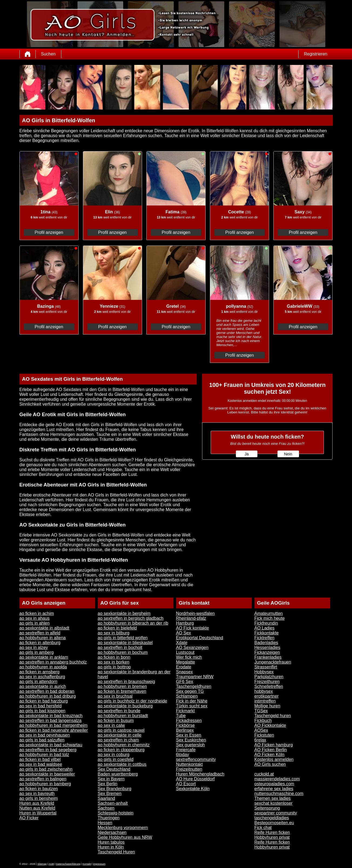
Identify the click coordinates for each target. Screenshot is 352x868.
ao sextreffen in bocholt (120, 647)
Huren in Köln (111, 847)
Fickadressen (189, 720)
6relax (260, 740)
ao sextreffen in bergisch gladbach (131, 618)
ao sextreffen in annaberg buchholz (53, 662)
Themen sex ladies (273, 798)
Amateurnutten (269, 613)
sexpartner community (276, 813)
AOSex (261, 730)
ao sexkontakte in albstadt (44, 628)
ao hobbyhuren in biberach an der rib (133, 623)
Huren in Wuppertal (38, 813)
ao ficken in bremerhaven (122, 691)
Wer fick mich (189, 657)
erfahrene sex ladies (274, 789)
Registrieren (316, 54)
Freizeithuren (267, 682)
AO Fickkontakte (270, 725)
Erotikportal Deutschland (200, 638)
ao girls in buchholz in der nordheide (133, 701)
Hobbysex (264, 672)
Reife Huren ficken (272, 832)
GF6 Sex (185, 682)
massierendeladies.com (277, 779)
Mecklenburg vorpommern (123, 828)
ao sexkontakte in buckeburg (125, 706)
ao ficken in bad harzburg (44, 701)
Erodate (184, 667)
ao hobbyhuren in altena (43, 638)
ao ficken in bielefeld (117, 628)
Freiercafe (186, 750)
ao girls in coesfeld (116, 759)
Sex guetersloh (191, 745)
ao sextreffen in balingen (43, 779)
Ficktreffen (264, 638)
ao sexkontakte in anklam (44, 657)
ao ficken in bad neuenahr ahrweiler (54, 730)
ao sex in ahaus (35, 618)
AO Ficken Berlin (271, 750)
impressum (99, 864)
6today (183, 755)
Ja (247, 454)
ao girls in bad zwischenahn (46, 769)
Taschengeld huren (273, 716)
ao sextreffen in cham (118, 740)
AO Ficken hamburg (274, 745)
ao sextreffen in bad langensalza (51, 720)
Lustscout (185, 652)
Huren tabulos (111, 842)
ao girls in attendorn (38, 682)
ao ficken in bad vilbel (40, 759)
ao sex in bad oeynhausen (45, 735)
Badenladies (266, 643)
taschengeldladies (272, 818)
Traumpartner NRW (195, 677)
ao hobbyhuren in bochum (123, 652)
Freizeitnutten (189, 769)
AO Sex (184, 633)
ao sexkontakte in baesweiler (47, 774)
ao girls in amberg (37, 652)
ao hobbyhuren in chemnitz (124, 745)
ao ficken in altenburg (40, 643)
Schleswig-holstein (116, 813)
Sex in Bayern (111, 779)
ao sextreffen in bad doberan (47, 691)
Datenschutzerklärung (68, 864)
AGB (51, 864)
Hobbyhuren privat (272, 837)
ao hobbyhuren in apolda (43, 667)
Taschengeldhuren (194, 686)
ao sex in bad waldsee (41, 764)
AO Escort (186, 784)
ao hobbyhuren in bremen (122, 686)
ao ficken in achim (37, 613)
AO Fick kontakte (193, 628)
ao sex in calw (111, 725)
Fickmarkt (185, 711)
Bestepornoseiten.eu (274, 823)
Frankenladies (268, 657)
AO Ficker (29, 818)
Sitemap (42, 864)
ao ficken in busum (116, 720)
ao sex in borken (114, 662)
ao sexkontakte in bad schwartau (51, 745)
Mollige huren (267, 706)
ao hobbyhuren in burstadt (123, 716)
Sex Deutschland (114, 769)
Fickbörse (185, 725)
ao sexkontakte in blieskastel (125, 643)
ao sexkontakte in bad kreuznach (51, 716)
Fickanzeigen (267, 652)
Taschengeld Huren (116, 852)
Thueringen (109, 818)
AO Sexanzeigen (192, 647)
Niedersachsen (112, 832)
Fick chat (263, 828)
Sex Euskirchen (191, 740)
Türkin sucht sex (192, 706)
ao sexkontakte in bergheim (124, 613)
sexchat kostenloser (274, 803)
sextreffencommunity (196, 759)
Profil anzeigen (49, 232)
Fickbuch (263, 720)
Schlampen (187, 696)
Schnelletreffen (269, 686)
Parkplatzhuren (269, 677)
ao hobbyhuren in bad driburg (48, 696)
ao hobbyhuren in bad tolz (44, 755)
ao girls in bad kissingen (43, 711)
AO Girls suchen (270, 764)
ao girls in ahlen (35, 623)
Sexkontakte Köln (193, 789)
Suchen (48, 54)
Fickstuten (264, 735)
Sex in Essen (189, 735)
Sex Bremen (110, 794)
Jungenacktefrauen (273, 662)
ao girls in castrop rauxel (121, 730)
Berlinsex (185, 730)
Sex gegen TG (190, 691)
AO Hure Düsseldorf (195, 779)
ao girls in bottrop (114, 667)
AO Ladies (265, 628)
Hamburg (185, 623)
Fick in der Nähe (192, 701)
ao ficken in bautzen (39, 789)
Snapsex (185, 672)
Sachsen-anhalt (113, 803)
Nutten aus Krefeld (37, 808)
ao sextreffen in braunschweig (126, 682)
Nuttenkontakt (190, 764)
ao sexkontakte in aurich (43, 686)
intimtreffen (265, 701)
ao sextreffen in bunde (119, 711)
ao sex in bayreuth (37, 794)
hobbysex (264, 691)
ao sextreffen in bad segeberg (48, 750)
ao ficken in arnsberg (40, 672)
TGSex (261, 711)
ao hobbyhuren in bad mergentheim (54, 725)
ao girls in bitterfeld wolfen (123, 638)
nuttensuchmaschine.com (279, 794)
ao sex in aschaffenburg (42, 677)
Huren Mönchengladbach (200, 774)
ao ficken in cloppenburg (121, 750)
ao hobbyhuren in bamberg (45, 784)
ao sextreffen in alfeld (40, 633)
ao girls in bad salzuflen (42, 740)
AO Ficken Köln (269, 755)
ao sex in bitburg (114, 633)
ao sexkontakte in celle (120, 735)
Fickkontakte (267, 633)
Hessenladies (267, 647)
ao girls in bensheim (39, 798)
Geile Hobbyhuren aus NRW (125, 837)
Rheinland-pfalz (191, 618)
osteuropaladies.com (274, 784)
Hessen (105, 823)
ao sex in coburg (114, 755)
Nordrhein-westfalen (195, 613)
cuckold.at (264, 774)
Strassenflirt (266, 667)
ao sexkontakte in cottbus (122, 764)
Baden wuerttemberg (118, 774)
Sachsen (106, 808)
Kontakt (87, 864)
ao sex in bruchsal (115, 696)
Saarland (106, 798)
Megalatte (186, 662)
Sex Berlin (108, 784)
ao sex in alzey (34, 647)
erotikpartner (267, 696)
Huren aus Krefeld (37, 803)
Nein (288, 454)
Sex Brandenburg (115, 789)
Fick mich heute (270, 618)
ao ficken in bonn (114, 657)
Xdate (182, 643)
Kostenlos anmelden (274, 759)
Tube (181, 716)
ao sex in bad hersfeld (41, 706)
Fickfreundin (266, 623)
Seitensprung (267, 808)
